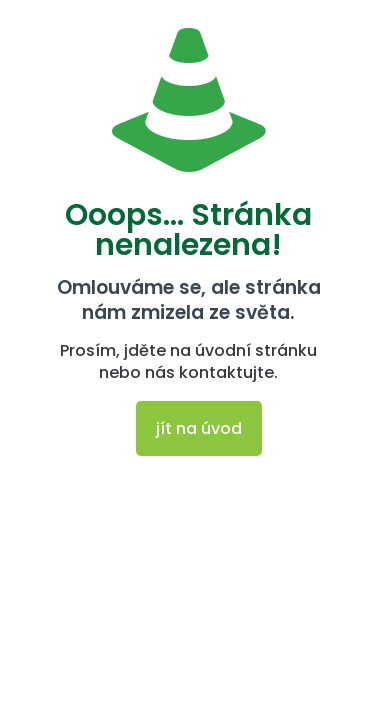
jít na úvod (199, 428)
